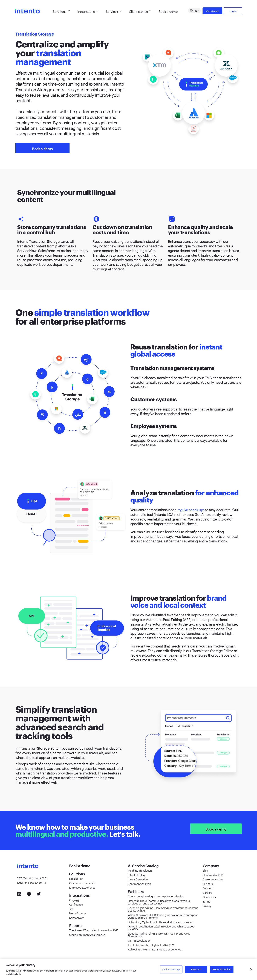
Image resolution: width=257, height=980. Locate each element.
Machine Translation (140, 870)
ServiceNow (76, 918)
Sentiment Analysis (139, 884)
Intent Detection (138, 879)
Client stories (140, 11)
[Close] (251, 969)
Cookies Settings (171, 969)
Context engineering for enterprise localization (156, 896)
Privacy (207, 906)
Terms (206, 901)
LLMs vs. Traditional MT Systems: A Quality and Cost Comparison (159, 935)
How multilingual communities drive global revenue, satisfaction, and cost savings (159, 902)
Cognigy (74, 900)
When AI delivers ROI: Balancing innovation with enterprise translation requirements (163, 916)
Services (113, 11)
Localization (76, 878)
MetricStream (78, 913)
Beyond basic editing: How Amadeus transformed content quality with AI (163, 909)
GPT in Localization (139, 940)
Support (208, 888)
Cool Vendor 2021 (213, 875)
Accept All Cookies (222, 969)
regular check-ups (192, 510)
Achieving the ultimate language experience (155, 949)
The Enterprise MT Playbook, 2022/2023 (151, 945)
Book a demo (168, 11)
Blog (205, 870)
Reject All (196, 969)
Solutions (61, 11)
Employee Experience (82, 887)
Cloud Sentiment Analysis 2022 (88, 935)
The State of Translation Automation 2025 (94, 930)
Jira (71, 909)
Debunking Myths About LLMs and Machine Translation (161, 922)
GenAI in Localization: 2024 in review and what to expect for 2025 (162, 928)
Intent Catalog (136, 875)
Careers (207, 892)
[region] (128, 970)
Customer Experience (82, 883)
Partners (208, 884)
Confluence (76, 904)
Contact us (209, 897)
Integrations (88, 11)
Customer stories (213, 879)
